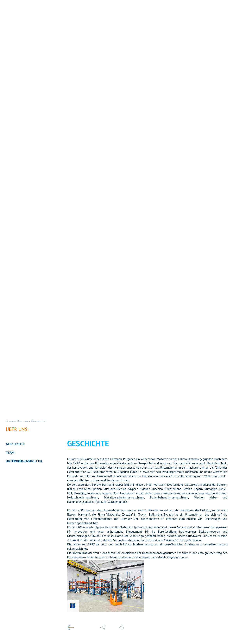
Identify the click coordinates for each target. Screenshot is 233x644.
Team (10, 453)
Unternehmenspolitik (24, 461)
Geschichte (38, 421)
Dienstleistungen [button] (162, 13)
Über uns (22, 421)
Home (10, 421)
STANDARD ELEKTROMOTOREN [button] (78, 13)
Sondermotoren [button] (124, 13)
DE (197, 13)
